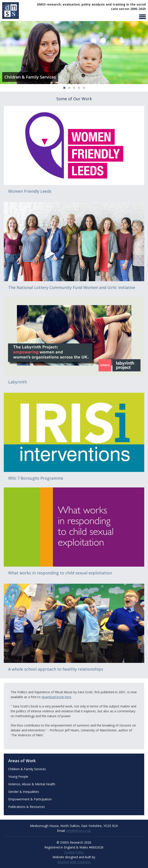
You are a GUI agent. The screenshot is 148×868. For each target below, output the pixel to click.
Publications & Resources (27, 807)
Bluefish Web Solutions (74, 862)
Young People (18, 777)
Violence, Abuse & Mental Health (32, 784)
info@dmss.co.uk (79, 831)
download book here (56, 697)
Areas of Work (22, 761)
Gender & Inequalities (24, 792)
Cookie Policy (74, 852)
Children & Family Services (27, 769)
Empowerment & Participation (30, 799)
